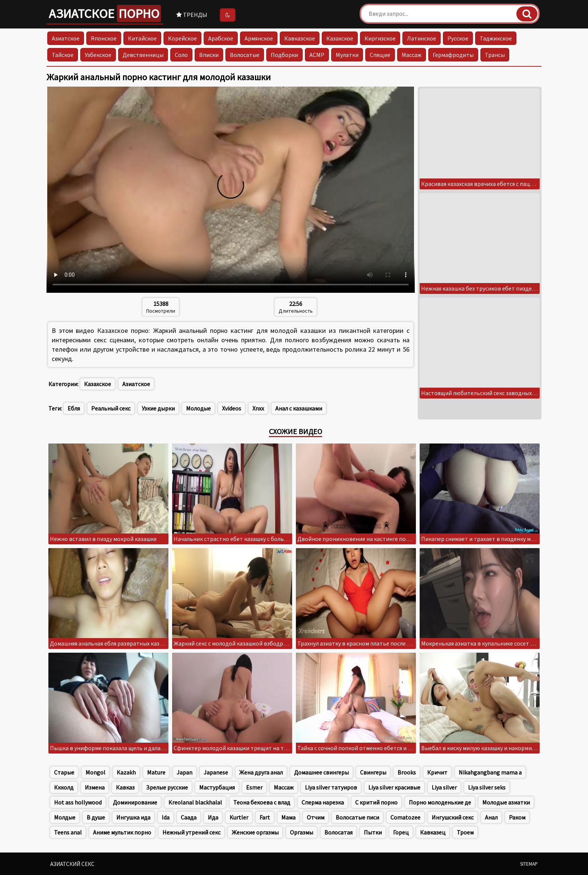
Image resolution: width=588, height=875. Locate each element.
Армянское (259, 38)
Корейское (182, 38)
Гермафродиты (453, 55)
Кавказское (300, 38)
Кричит (437, 772)
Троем (465, 832)
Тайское (63, 55)
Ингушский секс (453, 817)
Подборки (284, 55)
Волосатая (338, 832)
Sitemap (529, 864)
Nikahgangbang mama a (490, 772)
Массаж (412, 55)
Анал (491, 817)
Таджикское (496, 38)
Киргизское (380, 38)
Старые (64, 772)
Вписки (209, 55)
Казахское (340, 38)
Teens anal (68, 832)
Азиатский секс (72, 864)
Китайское (142, 38)
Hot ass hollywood (78, 802)
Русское (458, 38)
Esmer (254, 787)
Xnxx (258, 408)
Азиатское (105, 13)
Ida (166, 817)
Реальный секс (111, 408)
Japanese (216, 772)
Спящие (380, 55)
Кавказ (125, 787)
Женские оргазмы (255, 832)
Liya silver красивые (394, 787)
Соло (181, 55)
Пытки (373, 832)
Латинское (421, 38)
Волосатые (245, 55)
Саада (189, 817)
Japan (184, 772)
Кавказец (433, 832)
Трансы (495, 55)
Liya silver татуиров (331, 787)
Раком (517, 817)
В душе (96, 817)
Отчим (316, 817)
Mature (156, 772)
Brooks (407, 772)
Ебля (74, 408)
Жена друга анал (261, 772)
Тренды (192, 15)
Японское (104, 38)
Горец (401, 832)
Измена (95, 787)
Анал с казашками (299, 408)
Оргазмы (301, 832)
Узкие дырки (158, 408)
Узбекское (98, 55)
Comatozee (405, 817)
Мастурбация (217, 787)
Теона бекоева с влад (262, 802)
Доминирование (135, 802)
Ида (213, 817)
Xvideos (232, 408)
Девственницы (143, 55)
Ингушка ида (133, 817)
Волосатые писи (357, 817)
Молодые (198, 408)
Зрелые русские (167, 787)
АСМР (317, 55)
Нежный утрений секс (191, 832)
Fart (265, 817)
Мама (288, 817)
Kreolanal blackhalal (195, 802)
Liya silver (444, 787)
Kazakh (126, 772)
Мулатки (347, 55)
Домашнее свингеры (321, 772)
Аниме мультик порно (122, 832)
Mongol (95, 772)
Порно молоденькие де (440, 802)
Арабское (221, 38)
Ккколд (64, 787)
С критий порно (376, 802)
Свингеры (373, 772)
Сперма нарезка (323, 802)
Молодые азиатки (506, 802)
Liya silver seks (487, 787)
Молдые (65, 817)
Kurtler (239, 817)
